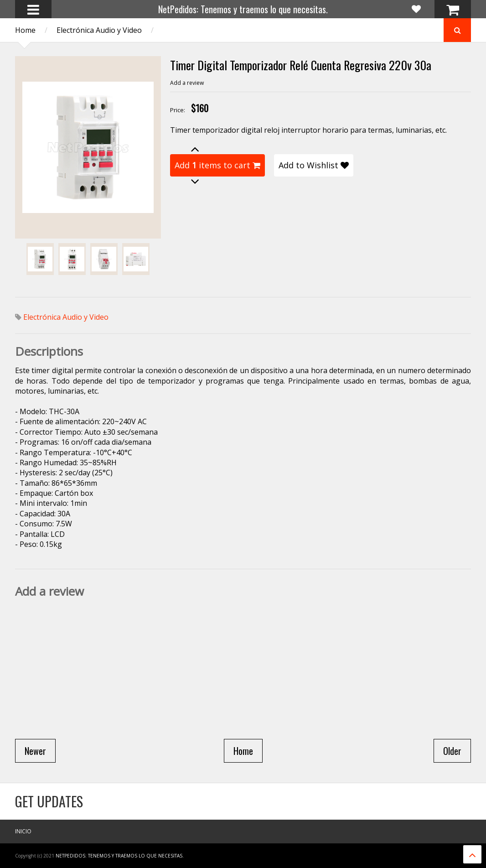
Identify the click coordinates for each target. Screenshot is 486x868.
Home (25, 30)
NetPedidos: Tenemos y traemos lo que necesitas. (243, 9)
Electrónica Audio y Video (99, 30)
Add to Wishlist (314, 165)
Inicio (23, 831)
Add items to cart (217, 165)
